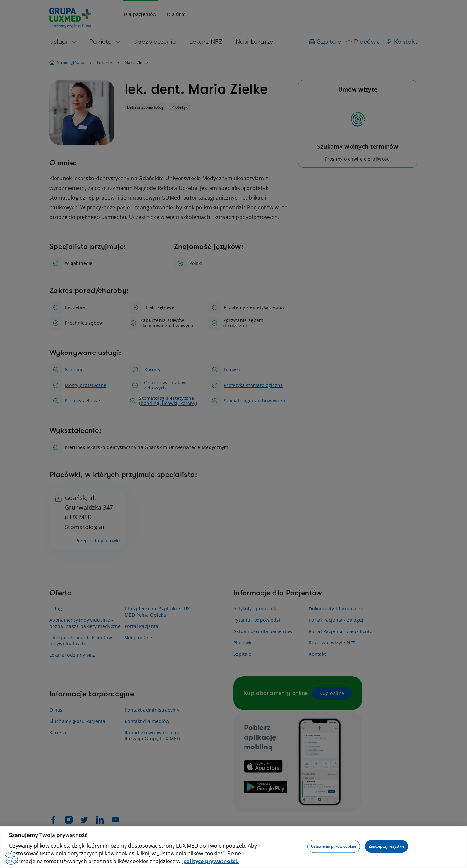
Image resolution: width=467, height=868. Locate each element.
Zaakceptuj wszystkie (387, 846)
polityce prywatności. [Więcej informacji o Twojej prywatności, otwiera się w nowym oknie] (210, 861)
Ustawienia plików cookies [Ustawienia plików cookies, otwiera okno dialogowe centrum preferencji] (334, 846)
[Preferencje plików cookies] (11, 858)
